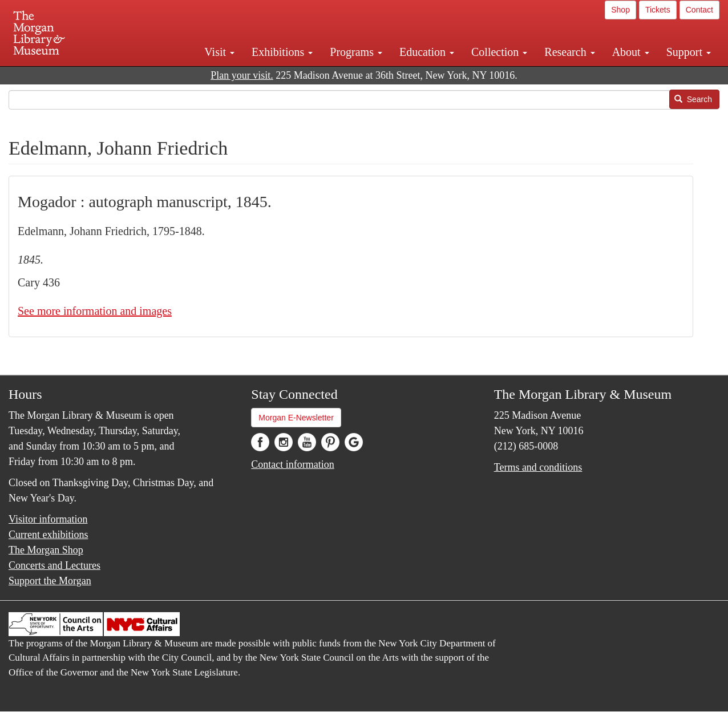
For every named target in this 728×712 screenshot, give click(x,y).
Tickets (658, 10)
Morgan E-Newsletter (296, 418)
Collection (499, 52)
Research (569, 52)
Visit (219, 52)
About (631, 52)
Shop (620, 10)
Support (689, 52)
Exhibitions (282, 52)
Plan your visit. (242, 75)
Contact (699, 10)
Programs (356, 52)
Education (427, 52)
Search (693, 99)
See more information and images (95, 311)
